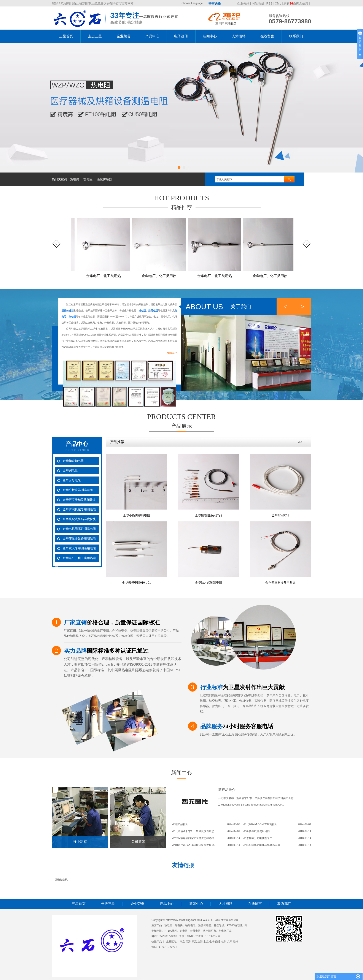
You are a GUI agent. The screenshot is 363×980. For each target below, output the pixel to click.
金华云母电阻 (72, 480)
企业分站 (243, 3)
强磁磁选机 (61, 880)
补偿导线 (219, 925)
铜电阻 (184, 931)
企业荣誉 (124, 36)
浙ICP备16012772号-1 (164, 947)
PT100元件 (171, 931)
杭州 (224, 942)
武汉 (194, 942)
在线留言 (267, 36)
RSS (270, 3)
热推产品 (157, 942)
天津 (188, 942)
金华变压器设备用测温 (280, 583)
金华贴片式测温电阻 (209, 583)
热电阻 (88, 179)
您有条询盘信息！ (297, 3)
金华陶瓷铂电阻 (73, 461)
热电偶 (75, 179)
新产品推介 (227, 790)
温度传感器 (104, 179)
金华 (212, 942)
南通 (218, 942)
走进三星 (95, 36)
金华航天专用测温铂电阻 (79, 548)
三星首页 (66, 36)
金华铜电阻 (70, 470)
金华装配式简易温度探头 (79, 519)
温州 (236, 942)
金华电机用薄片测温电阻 (79, 529)
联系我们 (296, 36)
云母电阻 (195, 931)
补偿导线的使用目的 (258, 831)
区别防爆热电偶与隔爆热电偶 (263, 845)
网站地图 (258, 3)
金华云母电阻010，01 (136, 583)
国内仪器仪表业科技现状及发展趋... (196, 845)
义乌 (230, 942)
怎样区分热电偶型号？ (259, 838)
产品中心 (152, 36)
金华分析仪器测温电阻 (78, 490)
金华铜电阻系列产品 (209, 515)
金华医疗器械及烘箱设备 (79, 500)
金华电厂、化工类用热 (105, 276)
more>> (172, 353)
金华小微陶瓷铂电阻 (137, 515)
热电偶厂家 (225, 931)
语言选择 (215, 4)
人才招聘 (239, 36)
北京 (206, 942)
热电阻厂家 (210, 931)
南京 (182, 942)
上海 (200, 942)
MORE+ (302, 442)
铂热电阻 (190, 925)
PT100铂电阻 (234, 925)
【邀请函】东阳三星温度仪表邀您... (196, 831)
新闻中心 (210, 36)
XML (278, 3)
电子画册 (181, 36)
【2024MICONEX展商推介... (263, 824)
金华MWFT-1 (280, 515)
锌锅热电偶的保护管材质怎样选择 (195, 838)
